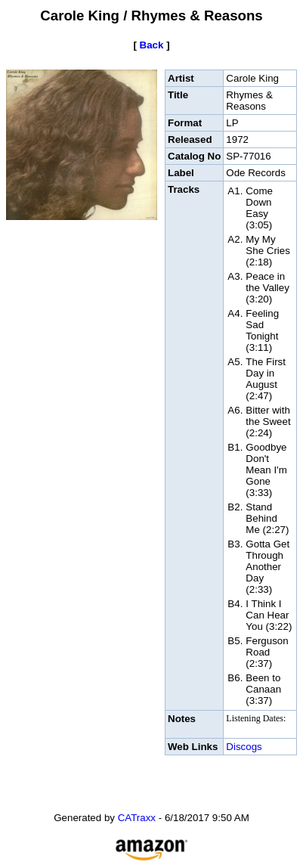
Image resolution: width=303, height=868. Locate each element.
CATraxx (137, 818)
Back (152, 45)
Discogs (244, 747)
